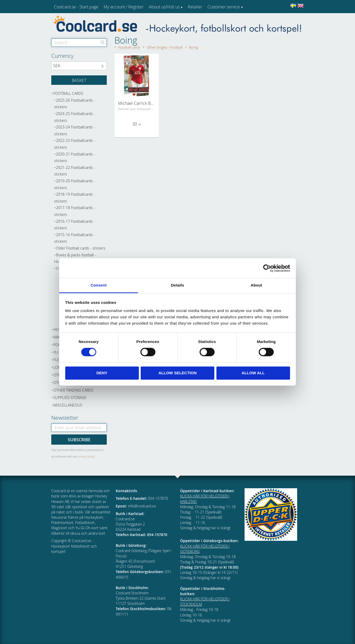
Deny (102, 373)
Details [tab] (177, 285)
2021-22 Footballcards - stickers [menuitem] (75, 171)
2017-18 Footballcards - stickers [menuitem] (75, 211)
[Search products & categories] (79, 43)
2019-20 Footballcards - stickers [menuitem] (75, 184)
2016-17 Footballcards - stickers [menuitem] (75, 225)
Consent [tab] (99, 285)
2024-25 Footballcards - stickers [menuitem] (75, 117)
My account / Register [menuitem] (124, 7)
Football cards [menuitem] (68, 93)
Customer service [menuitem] (224, 7)
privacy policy (86, 456)
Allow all (253, 373)
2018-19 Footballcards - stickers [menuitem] (75, 198)
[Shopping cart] (79, 80)
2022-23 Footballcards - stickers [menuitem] (75, 144)
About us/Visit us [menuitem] (164, 7)
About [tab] (256, 285)
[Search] (103, 43)
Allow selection (178, 373)
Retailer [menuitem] (195, 7)
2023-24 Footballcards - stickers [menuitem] (75, 130)
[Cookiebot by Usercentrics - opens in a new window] (267, 268)
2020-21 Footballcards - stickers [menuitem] (75, 157)
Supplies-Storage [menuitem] (70, 398)
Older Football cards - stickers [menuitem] (81, 248)
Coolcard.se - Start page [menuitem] (76, 7)
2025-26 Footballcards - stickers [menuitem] (75, 104)
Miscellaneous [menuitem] (68, 405)
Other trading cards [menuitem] (73, 390)
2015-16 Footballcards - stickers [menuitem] (75, 238)
